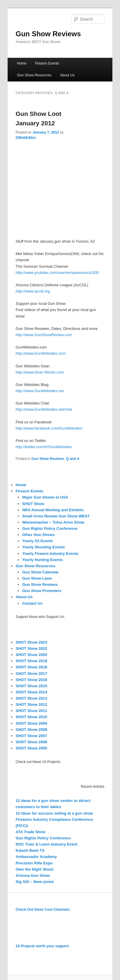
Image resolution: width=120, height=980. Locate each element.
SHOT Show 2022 (31, 648)
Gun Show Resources (34, 75)
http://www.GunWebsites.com (41, 353)
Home (22, 63)
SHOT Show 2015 (31, 686)
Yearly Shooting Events (43, 547)
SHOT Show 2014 (31, 692)
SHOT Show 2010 (31, 717)
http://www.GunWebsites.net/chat (44, 409)
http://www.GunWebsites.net (40, 391)
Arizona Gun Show (33, 875)
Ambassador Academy (36, 857)
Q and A (73, 459)
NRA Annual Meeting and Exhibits (53, 510)
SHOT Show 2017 (31, 674)
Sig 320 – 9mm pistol (35, 882)
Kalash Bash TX (30, 850)
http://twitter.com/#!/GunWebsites (44, 447)
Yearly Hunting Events (42, 560)
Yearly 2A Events (37, 541)
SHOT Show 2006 (31, 742)
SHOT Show (33, 504)
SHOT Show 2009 (31, 723)
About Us (67, 75)
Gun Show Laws (37, 578)
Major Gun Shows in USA (45, 497)
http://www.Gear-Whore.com (40, 372)
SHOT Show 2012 (31, 704)
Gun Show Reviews (48, 34)
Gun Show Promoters (42, 591)
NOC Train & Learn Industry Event (47, 844)
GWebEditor (26, 138)
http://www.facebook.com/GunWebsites (49, 428)
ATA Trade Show (31, 832)
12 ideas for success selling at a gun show (54, 813)
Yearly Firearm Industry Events (50, 554)
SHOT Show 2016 (31, 680)
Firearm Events (47, 63)
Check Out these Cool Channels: (43, 910)
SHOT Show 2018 (31, 667)
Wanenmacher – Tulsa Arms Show (53, 522)
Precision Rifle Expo (34, 863)
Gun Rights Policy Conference (50, 528)
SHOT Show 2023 (31, 642)
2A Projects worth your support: (43, 946)
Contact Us (32, 603)
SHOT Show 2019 (31, 661)
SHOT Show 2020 (31, 655)
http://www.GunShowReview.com (44, 335)
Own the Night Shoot (35, 869)
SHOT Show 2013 (31, 698)
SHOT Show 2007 (31, 736)
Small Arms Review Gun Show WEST (56, 516)
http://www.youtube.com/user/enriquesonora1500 (57, 273)
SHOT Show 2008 (31, 730)
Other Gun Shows (38, 535)
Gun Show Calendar (40, 572)
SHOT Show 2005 (31, 748)
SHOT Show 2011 (31, 711)
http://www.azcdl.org (33, 291)
